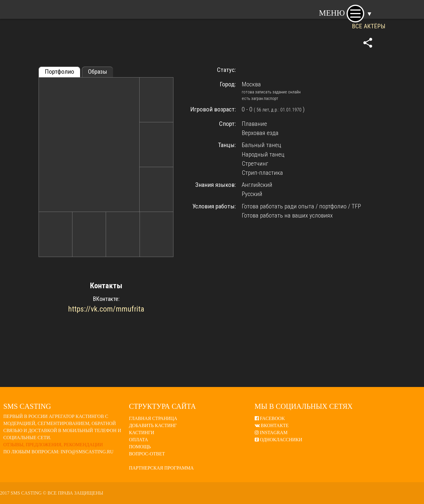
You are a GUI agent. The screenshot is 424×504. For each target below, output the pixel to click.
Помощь (140, 447)
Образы (98, 72)
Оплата (139, 440)
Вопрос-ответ (147, 454)
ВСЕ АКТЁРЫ (369, 26)
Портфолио (59, 72)
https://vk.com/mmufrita (106, 309)
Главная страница (153, 418)
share (368, 43)
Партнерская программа (161, 468)
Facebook (270, 418)
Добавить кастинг (153, 425)
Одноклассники (279, 440)
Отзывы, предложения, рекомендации (53, 445)
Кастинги (142, 433)
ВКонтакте (272, 425)
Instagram (271, 433)
